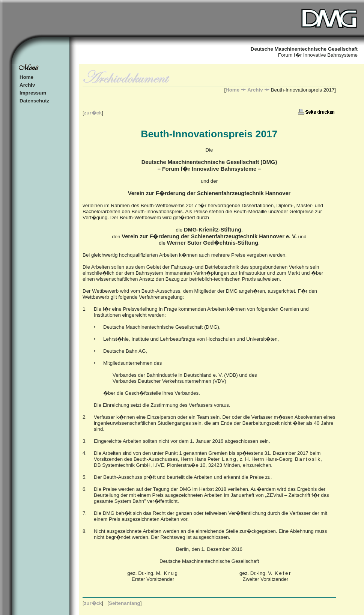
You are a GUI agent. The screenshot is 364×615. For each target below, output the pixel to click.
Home (26, 77)
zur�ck (93, 113)
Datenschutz (34, 101)
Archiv (27, 85)
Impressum (33, 93)
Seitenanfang (125, 603)
